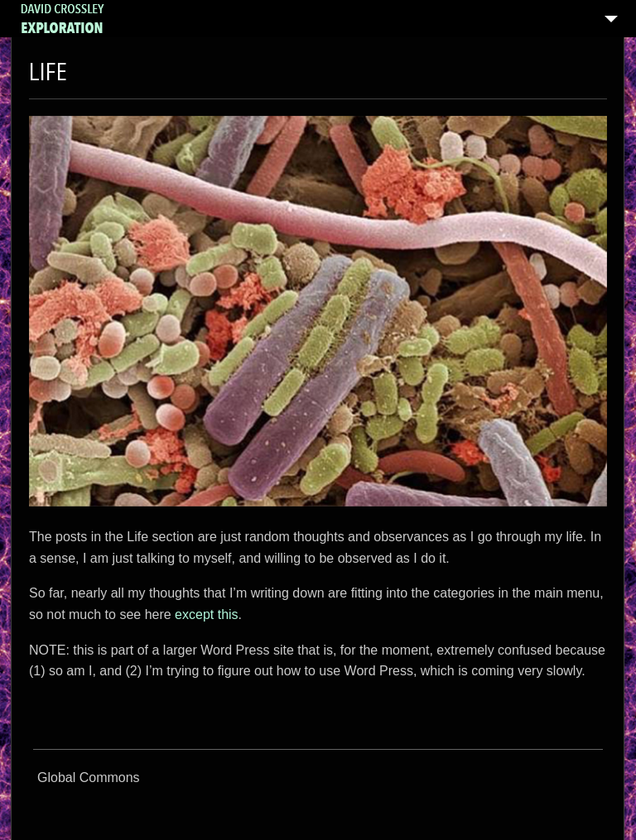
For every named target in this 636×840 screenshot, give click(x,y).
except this (206, 614)
